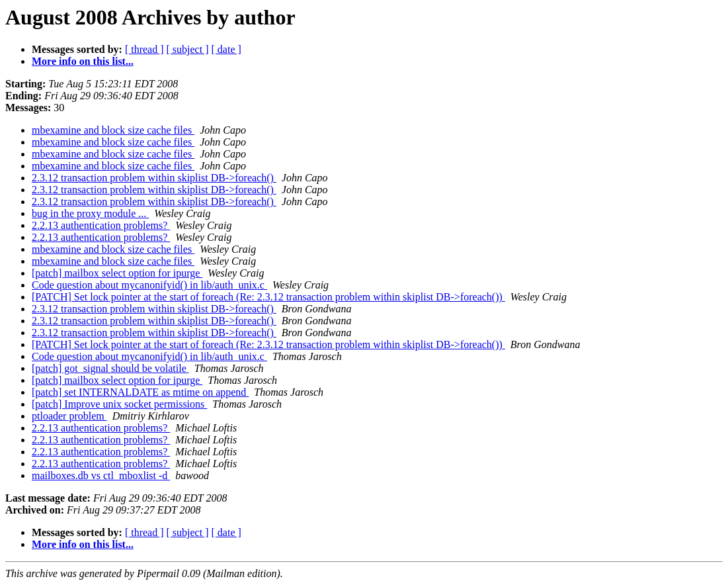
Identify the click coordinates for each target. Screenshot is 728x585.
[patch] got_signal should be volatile (110, 368)
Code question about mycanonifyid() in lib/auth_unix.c (149, 285)
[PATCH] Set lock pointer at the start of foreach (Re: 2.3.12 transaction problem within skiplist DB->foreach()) (268, 297)
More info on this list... (83, 61)
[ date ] (226, 49)
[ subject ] (188, 49)
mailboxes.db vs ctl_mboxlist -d (101, 475)
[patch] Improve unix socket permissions (119, 404)
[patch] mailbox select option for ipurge (117, 273)
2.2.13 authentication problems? (101, 225)
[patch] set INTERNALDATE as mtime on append (140, 392)
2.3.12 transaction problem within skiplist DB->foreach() (154, 178)
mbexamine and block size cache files (113, 130)
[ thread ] (144, 49)
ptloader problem (69, 416)
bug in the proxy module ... (90, 213)
